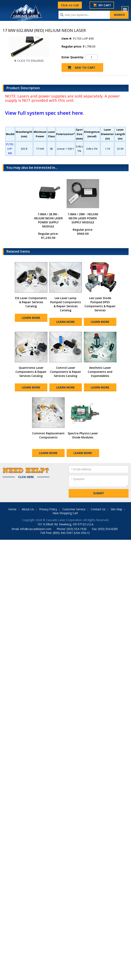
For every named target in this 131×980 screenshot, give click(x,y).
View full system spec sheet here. (45, 113)
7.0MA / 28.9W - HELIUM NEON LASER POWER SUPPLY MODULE (48, 220)
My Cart (105, 5)
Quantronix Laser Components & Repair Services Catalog (31, 372)
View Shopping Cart (65, 513)
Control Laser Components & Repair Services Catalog (65, 372)
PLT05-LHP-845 (10, 149)
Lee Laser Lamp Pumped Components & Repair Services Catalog (65, 304)
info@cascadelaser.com (36, 529)
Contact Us (98, 509)
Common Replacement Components (48, 435)
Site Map (116, 509)
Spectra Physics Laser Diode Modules (83, 435)
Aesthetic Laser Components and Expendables (100, 372)
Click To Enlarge (30, 61)
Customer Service (74, 509)
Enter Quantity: (73, 57)
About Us (28, 509)
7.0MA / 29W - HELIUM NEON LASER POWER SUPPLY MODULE (83, 218)
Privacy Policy (48, 509)
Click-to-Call (70, 5)
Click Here (26, 477)
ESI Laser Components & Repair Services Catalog (31, 302)
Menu (125, 10)
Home (12, 509)
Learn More (31, 318)
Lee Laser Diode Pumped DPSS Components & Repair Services (100, 304)
